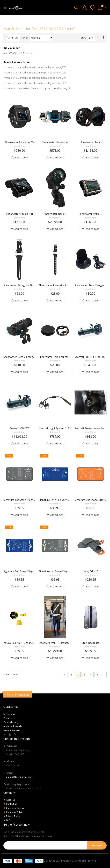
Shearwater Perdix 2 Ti (19, 214)
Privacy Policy (13, 816)
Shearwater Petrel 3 (90, 214)
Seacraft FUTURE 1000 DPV (91, 357)
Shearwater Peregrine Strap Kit (19, 285)
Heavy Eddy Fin (90, 571)
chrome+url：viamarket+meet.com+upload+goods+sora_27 (37, 88)
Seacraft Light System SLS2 (55, 428)
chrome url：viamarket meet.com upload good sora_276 (35, 67)
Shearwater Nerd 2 (55, 214)
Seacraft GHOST (19, 428)
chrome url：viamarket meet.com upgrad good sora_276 (35, 78)
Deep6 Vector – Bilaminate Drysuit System (55, 643)
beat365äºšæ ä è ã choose (18, 53)
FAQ (8, 820)
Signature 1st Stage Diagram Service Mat (55, 571)
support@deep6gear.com (19, 777)
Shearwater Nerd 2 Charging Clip (19, 357)
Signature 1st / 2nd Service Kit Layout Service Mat (55, 500)
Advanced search (13, 726)
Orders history (11, 722)
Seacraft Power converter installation (91, 428)
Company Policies (15, 812)
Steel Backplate (91, 643)
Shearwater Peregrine (55, 142)
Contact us (9, 718)
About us (11, 800)
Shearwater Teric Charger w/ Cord (91, 285)
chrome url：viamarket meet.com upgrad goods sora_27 (35, 73)
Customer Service (15, 808)
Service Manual (12, 730)
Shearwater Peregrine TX (20, 142)
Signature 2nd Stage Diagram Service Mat (19, 571)
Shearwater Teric (91, 142)
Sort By (25, 38)
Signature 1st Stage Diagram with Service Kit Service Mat (19, 500)
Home (5, 19)
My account (9, 714)
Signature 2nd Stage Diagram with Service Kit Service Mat (91, 500)
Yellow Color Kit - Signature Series (19, 643)
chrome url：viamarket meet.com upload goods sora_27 (35, 83)
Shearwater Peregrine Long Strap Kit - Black (55, 285)
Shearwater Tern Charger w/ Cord (55, 357)
